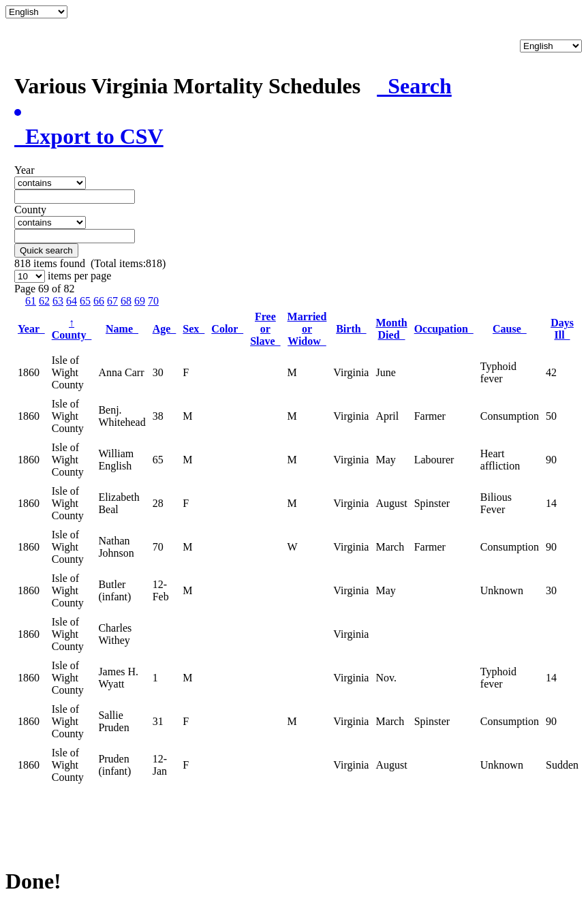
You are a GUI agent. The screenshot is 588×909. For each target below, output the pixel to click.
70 (153, 301)
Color (227, 329)
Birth (351, 329)
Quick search (46, 250)
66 (99, 301)
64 (72, 301)
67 (112, 301)
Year (31, 329)
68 (126, 301)
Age (165, 329)
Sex (194, 329)
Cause (510, 329)
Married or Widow (307, 329)
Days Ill (562, 329)
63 (58, 301)
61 (31, 301)
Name (122, 329)
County (72, 329)
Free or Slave (265, 329)
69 (140, 301)
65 (85, 301)
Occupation (444, 329)
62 (44, 301)
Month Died (391, 329)
